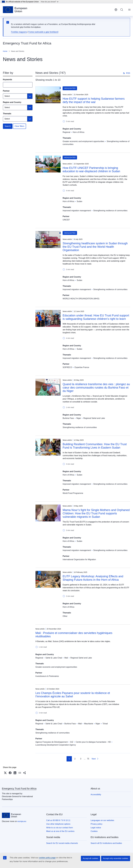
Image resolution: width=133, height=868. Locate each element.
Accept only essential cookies (116, 858)
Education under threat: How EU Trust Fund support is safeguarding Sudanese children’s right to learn (96, 317)
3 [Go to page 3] (81, 759)
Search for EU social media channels (62, 843)
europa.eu (22, 821)
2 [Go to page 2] (75, 759)
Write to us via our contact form (60, 828)
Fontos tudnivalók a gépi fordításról (43, 32)
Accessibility (96, 795)
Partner (6, 91)
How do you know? (50, 2)
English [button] (116, 10)
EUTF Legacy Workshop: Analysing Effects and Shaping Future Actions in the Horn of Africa (93, 578)
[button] (5, 773)
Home (5, 51)
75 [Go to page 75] (88, 759)
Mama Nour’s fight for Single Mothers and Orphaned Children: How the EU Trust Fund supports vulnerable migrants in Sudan (96, 513)
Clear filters (19, 126)
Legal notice (96, 828)
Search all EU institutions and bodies (106, 843)
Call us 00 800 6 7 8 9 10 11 (58, 820)
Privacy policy (97, 824)
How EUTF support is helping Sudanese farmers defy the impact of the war (94, 100)
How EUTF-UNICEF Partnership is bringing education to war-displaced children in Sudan (91, 170)
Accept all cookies (91, 858)
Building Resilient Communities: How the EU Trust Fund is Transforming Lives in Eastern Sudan (95, 446)
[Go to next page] (95, 759)
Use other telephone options (58, 824)
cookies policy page (47, 858)
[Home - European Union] (15, 10)
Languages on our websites (102, 820)
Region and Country (12, 102)
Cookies (94, 831)
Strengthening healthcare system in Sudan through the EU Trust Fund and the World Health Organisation (95, 247)
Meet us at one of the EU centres (60, 831)
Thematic (7, 114)
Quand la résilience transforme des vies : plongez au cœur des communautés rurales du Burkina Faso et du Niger (96, 388)
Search (8, 126)
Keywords (7, 80)
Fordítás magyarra (19, 32)
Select (7, 96)
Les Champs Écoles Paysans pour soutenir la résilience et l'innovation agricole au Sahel (73, 695)
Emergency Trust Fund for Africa (19, 789)
